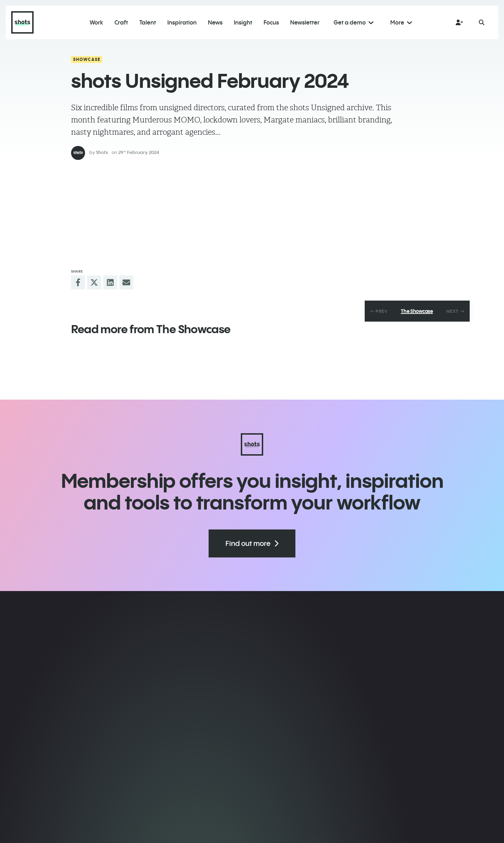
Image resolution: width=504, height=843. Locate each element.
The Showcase (417, 311)
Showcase (87, 59)
